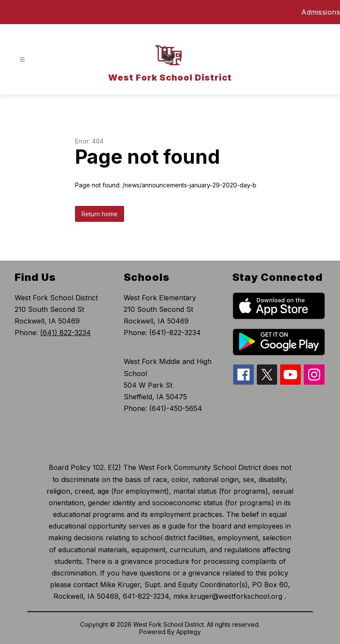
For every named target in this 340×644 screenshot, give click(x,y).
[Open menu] (22, 60)
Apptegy (189, 632)
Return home (100, 214)
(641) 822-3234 (66, 333)
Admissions (321, 12)
